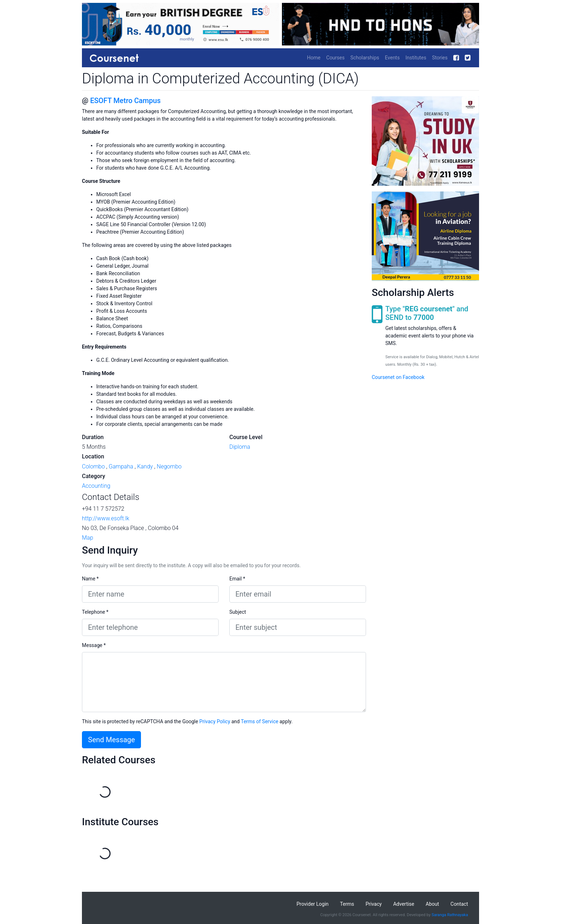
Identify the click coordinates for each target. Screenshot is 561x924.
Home (314, 58)
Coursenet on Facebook (398, 377)
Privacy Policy (215, 721)
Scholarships (365, 58)
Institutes (416, 58)
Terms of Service (260, 721)
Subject (238, 612)
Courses (335, 58)
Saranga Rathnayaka (450, 915)
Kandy (145, 466)
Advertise (404, 904)
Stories (440, 58)
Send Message (111, 740)
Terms (347, 904)
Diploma (240, 447)
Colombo (93, 466)
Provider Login (313, 904)
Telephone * (95, 612)
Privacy (374, 904)
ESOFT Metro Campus (125, 101)
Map (87, 538)
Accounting (96, 486)
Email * (237, 579)
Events (392, 58)
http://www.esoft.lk (106, 518)
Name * (90, 579)
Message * (94, 645)
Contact (459, 904)
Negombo (169, 466)
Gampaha (121, 466)
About (432, 904)
